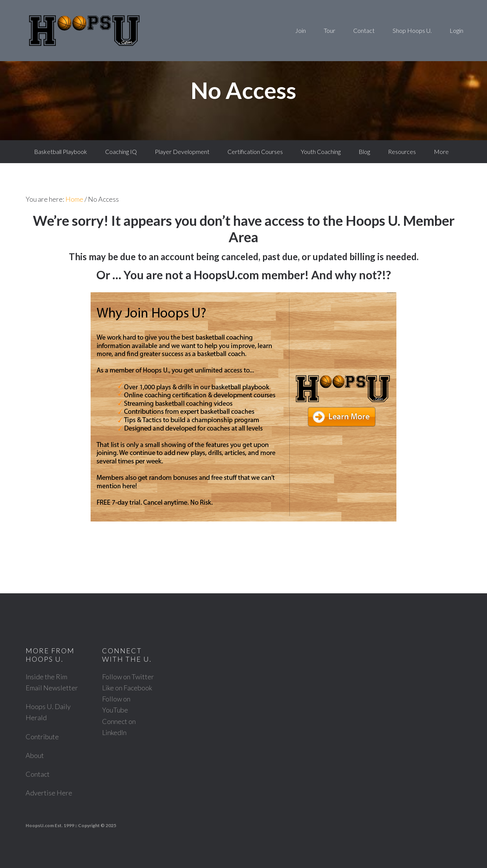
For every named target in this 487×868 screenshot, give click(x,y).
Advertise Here (49, 793)
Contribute (42, 737)
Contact (38, 774)
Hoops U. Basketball (84, 31)
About (35, 755)
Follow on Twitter (128, 677)
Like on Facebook (127, 688)
